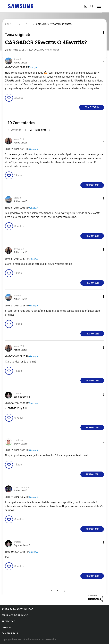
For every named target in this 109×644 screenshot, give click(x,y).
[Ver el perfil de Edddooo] (18, 440)
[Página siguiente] (43, 130)
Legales (7, 628)
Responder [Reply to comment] (92, 185)
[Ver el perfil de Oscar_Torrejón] (21, 487)
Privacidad (8, 621)
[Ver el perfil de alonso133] (19, 139)
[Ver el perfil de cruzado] (18, 393)
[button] (98, 60)
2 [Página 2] (31, 130)
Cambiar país (10, 633)
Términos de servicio (15, 615)
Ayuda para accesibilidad (17, 609)
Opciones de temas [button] (98, 33)
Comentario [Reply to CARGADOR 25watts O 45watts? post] (92, 107)
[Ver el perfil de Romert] (17, 59)
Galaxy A (33, 67)
